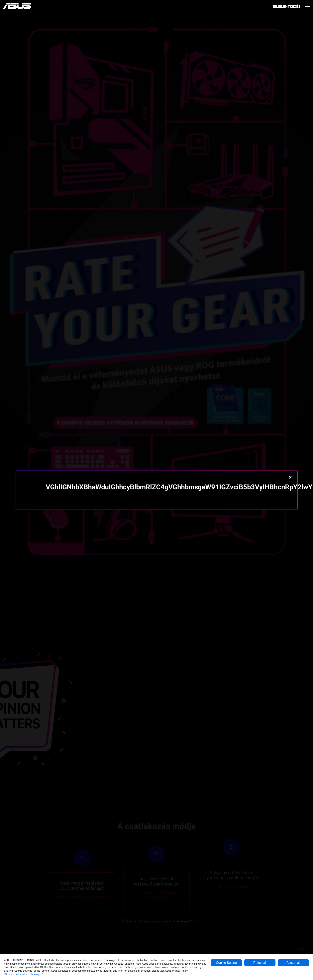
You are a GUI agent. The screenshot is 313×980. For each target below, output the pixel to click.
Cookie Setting (226, 963)
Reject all (260, 963)
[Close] (290, 477)
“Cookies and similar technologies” (24, 974)
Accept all (293, 963)
